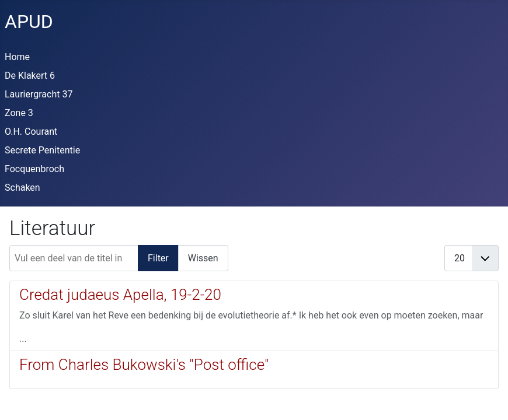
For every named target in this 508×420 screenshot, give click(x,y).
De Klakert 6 (30, 76)
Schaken (22, 188)
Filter (158, 258)
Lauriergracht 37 (39, 94)
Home (17, 57)
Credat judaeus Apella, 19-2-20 (120, 295)
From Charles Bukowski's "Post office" (144, 365)
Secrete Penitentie (42, 150)
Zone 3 (19, 113)
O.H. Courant (31, 132)
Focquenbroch (34, 169)
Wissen (203, 258)
